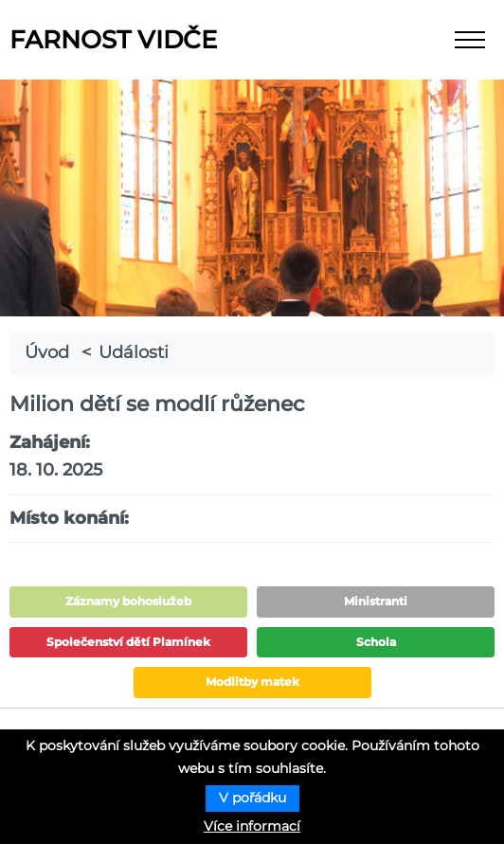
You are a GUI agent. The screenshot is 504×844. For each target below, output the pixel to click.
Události (134, 352)
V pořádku (252, 798)
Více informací (252, 826)
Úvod (47, 352)
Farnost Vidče (113, 40)
